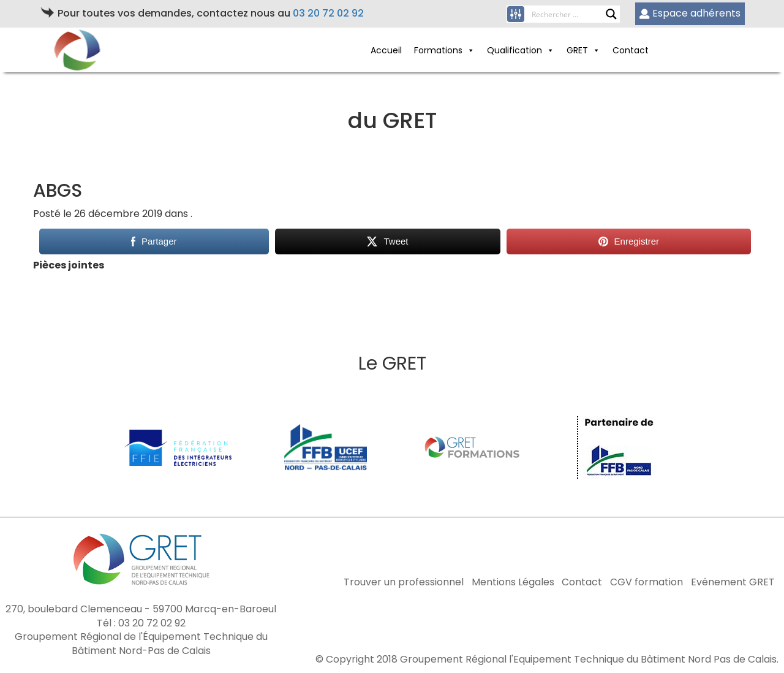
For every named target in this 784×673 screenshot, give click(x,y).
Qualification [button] (521, 50)
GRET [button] (583, 50)
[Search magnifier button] (611, 14)
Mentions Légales (513, 582)
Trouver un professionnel (404, 582)
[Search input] (568, 14)
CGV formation (646, 582)
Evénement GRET (733, 582)
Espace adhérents (690, 13)
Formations (444, 50)
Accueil (386, 50)
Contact (631, 50)
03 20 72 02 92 (328, 13)
